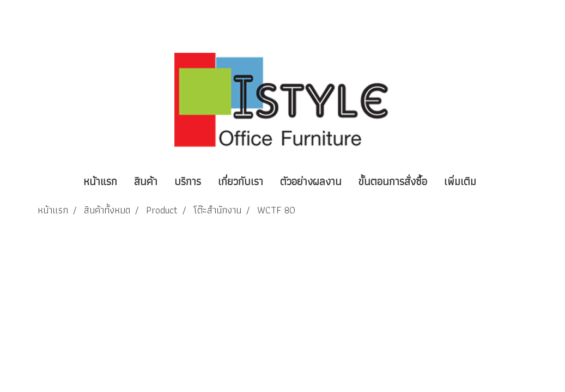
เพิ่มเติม (460, 181)
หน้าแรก (100, 181)
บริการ (188, 181)
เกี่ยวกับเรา (241, 181)
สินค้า (146, 181)
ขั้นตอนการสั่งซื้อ (393, 181)
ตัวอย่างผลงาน (311, 181)
